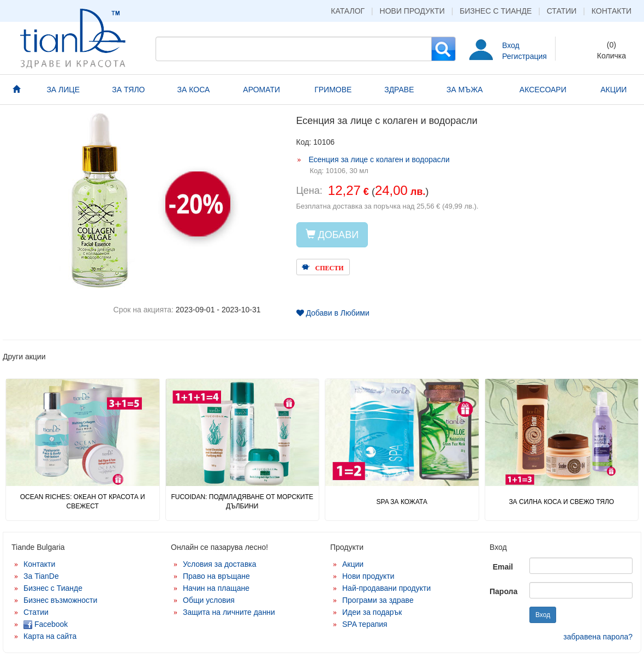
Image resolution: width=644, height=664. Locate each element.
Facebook (46, 624)
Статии (562, 11)
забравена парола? (598, 637)
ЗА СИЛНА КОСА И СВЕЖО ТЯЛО (561, 502)
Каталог (348, 11)
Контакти (612, 11)
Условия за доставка (220, 564)
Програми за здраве (378, 600)
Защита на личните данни (229, 612)
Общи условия (209, 600)
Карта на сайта (50, 636)
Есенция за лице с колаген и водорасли (379, 159)
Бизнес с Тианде (496, 11)
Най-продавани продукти (386, 588)
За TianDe (41, 576)
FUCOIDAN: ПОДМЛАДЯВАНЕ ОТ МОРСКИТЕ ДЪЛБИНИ (242, 502)
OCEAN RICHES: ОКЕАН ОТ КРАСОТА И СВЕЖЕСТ (83, 502)
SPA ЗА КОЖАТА (402, 502)
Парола (503, 591)
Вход (511, 45)
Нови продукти (412, 11)
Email (503, 567)
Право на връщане (216, 576)
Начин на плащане (216, 588)
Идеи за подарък (372, 612)
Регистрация (524, 56)
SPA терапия (365, 624)
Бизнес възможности (60, 600)
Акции (353, 564)
